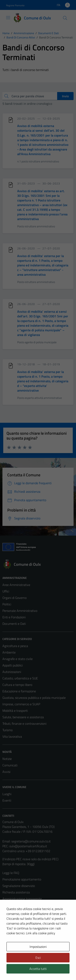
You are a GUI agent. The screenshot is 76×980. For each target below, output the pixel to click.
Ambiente (9, 652)
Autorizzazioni (12, 672)
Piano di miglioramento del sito (23, 931)
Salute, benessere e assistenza (23, 717)
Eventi (7, 800)
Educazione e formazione (19, 691)
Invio (65, 96)
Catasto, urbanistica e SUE (20, 678)
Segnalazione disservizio (19, 886)
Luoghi (7, 794)
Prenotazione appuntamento (22, 879)
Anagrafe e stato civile (18, 659)
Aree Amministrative (16, 585)
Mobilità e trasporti (15, 711)
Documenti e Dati (14, 624)
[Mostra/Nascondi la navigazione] (8, 18)
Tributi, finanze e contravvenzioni (24, 724)
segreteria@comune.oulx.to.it (31, 841)
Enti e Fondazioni (14, 617)
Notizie (7, 759)
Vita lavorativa (12, 736)
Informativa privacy (15, 905)
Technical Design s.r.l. (30, 969)
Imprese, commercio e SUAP (21, 704)
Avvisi (6, 772)
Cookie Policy (11, 912)
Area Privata (11, 947)
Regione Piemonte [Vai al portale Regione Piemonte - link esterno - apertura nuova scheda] (15, 5)
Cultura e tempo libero (17, 685)
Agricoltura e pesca (15, 646)
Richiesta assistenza (16, 892)
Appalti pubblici (13, 665)
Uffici (6, 591)
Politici (7, 604)
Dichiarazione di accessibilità (21, 925)
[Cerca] (65, 18)
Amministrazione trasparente (22, 899)
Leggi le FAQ (11, 873)
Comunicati (10, 765)
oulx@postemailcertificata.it (28, 846)
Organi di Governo (14, 598)
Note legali (10, 918)
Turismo (7, 730)
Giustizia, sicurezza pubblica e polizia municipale (34, 698)
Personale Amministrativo (20, 611)
